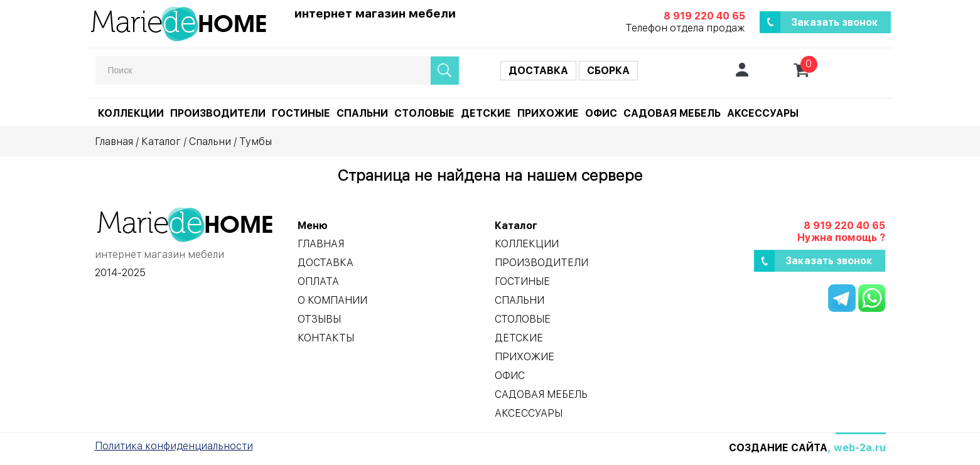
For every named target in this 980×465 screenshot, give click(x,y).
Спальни (362, 113)
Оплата (318, 281)
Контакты (326, 338)
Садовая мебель (672, 113)
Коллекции (131, 113)
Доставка (538, 71)
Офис (601, 113)
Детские (486, 113)
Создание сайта (778, 448)
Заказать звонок (835, 22)
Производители (218, 113)
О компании (332, 300)
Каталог (161, 142)
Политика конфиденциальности (174, 446)
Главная (114, 142)
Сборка (608, 71)
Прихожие (548, 113)
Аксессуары (763, 113)
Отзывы (319, 319)
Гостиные (301, 113)
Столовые (424, 113)
